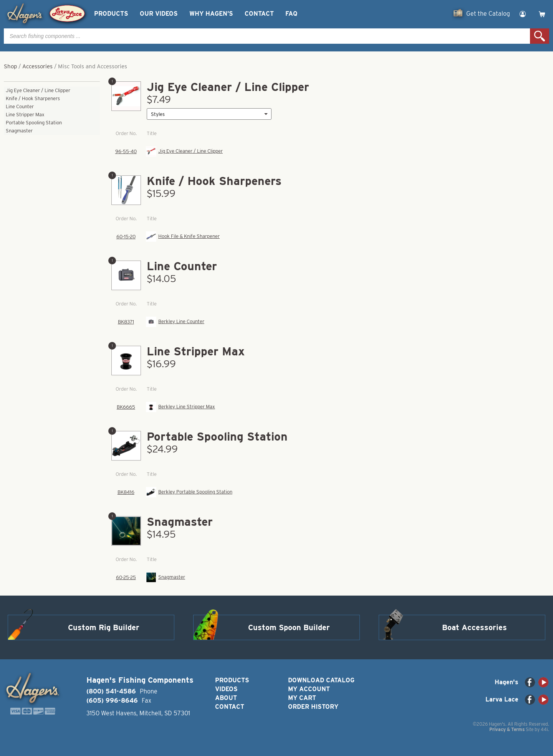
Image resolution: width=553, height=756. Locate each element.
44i (544, 729)
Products (111, 14)
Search (540, 36)
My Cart (302, 698)
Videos (226, 689)
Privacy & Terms (507, 729)
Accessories (37, 66)
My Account (309, 689)
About (226, 698)
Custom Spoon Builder (289, 627)
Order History (313, 707)
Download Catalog (321, 680)
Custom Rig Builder (104, 627)
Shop (10, 66)
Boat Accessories (474, 627)
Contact (259, 14)
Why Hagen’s (211, 14)
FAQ (291, 14)
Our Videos (159, 14)
